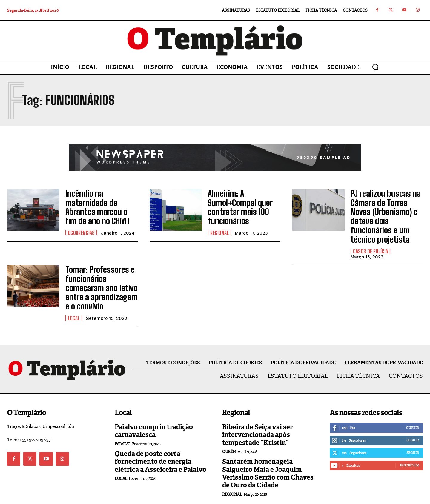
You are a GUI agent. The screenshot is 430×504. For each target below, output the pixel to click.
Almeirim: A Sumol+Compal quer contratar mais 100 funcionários (236, 204)
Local (74, 296)
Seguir (413, 418)
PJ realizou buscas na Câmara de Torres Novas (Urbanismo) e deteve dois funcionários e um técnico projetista (385, 208)
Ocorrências (81, 224)
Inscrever (409, 443)
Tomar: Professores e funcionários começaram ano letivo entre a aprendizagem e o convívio (101, 269)
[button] (375, 67)
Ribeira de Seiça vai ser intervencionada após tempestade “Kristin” (258, 412)
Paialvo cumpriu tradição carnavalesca (154, 408)
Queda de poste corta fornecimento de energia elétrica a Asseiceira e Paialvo (161, 439)
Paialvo (123, 421)
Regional (219, 228)
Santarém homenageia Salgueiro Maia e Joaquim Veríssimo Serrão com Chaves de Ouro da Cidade (268, 451)
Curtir (412, 405)
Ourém (229, 429)
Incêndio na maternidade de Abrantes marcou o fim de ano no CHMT (101, 205)
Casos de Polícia (370, 235)
